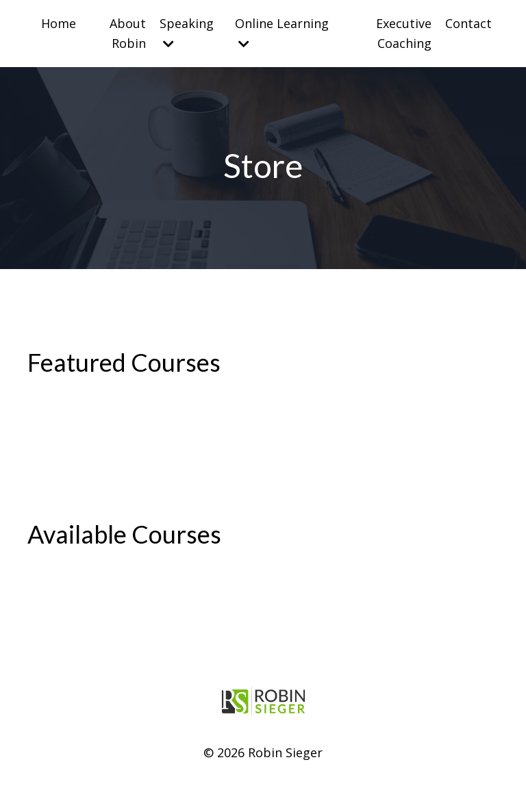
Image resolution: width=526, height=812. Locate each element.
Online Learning (282, 33)
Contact (468, 23)
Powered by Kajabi (263, 776)
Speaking (187, 33)
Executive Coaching (404, 33)
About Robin (128, 33)
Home (59, 23)
